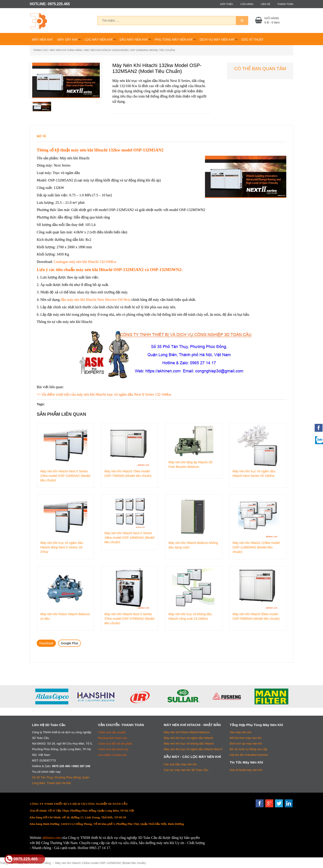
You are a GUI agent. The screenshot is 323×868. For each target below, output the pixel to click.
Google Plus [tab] (69, 643)
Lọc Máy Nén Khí (98, 39)
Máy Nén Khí (42, 39)
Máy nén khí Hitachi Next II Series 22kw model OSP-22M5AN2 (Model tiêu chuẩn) (65, 476)
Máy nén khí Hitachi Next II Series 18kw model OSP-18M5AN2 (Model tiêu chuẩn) (130, 537)
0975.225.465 (22, 859)
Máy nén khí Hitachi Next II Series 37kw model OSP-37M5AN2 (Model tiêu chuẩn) (130, 618)
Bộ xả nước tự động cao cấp (249, 749)
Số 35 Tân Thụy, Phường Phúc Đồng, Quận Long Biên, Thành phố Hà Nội (61, 780)
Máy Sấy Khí (67, 39)
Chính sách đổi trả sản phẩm (115, 744)
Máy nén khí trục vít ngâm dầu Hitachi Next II (193, 749)
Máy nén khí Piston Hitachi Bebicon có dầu (65, 616)
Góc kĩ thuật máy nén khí (246, 770)
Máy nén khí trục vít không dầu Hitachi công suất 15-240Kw (190, 616)
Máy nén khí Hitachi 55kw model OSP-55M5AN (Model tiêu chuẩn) (256, 616)
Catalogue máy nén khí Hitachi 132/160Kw (85, 262)
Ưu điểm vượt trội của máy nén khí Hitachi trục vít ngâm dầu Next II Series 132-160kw (107, 394)
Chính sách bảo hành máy (113, 749)
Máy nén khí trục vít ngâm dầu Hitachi (188, 738)
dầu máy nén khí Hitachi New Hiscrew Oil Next (96, 300)
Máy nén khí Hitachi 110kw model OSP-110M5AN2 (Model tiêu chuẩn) (256, 547)
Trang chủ (40, 50)
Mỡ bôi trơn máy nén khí (246, 738)
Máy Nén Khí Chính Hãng (66, 50)
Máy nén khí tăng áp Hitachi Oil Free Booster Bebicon (190, 464)
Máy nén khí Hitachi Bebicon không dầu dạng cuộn (193, 545)
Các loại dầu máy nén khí (180, 764)
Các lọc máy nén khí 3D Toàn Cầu (186, 770)
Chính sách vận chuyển (112, 732)
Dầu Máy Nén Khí (134, 39)
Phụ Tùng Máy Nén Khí (174, 39)
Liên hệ (265, 4)
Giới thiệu (227, 4)
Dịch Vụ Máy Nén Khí (217, 39)
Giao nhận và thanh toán (112, 755)
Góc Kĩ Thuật (252, 39)
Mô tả (41, 136)
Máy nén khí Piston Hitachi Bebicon (187, 732)
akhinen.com (51, 838)
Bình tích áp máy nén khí (246, 744)
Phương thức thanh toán (113, 738)
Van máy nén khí (241, 732)
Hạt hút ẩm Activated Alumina (249, 755)
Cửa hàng (247, 4)
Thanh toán (285, 4)
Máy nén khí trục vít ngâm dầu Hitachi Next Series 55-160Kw (254, 473)
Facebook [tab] (46, 643)
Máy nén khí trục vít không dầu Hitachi (189, 744)
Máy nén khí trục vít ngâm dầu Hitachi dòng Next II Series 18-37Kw (62, 547)
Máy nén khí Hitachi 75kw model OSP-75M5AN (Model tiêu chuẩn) (128, 473)
